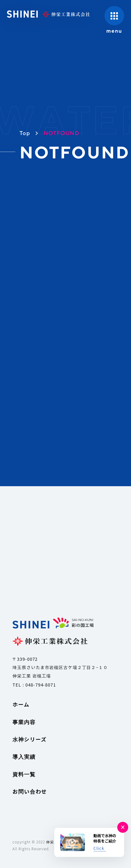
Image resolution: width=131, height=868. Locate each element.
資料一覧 (24, 774)
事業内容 (24, 722)
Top (25, 133)
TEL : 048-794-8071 (34, 685)
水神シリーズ (30, 739)
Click (99, 848)
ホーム (21, 704)
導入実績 (24, 757)
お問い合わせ (30, 791)
